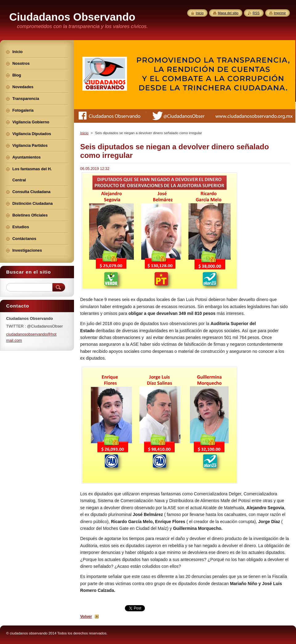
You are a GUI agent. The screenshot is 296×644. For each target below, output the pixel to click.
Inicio (84, 133)
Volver (86, 616)
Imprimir (280, 13)
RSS (256, 13)
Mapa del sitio (228, 13)
